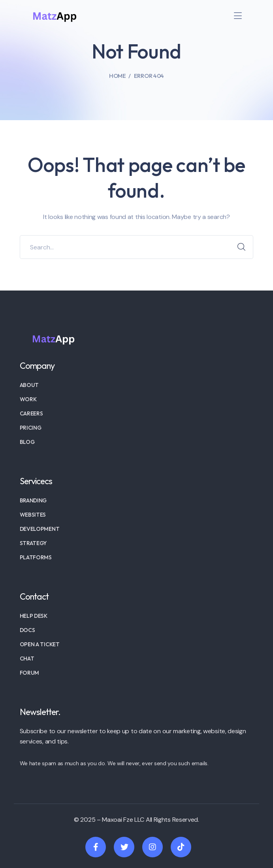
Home (118, 76)
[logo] (55, 15)
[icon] (96, 847)
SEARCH (241, 247)
